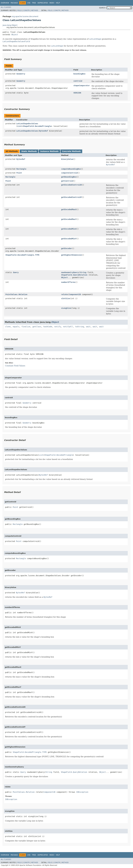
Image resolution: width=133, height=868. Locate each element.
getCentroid (67, 181)
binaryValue (67, 159)
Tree (34, 3)
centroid (78, 81)
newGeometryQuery (70, 272)
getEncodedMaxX (69, 209)
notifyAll (68, 327)
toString (80, 327)
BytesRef (44, 131)
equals (16, 327)
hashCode (48, 327)
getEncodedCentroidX (72, 185)
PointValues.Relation (16, 294)
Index (52, 3)
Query (16, 272)
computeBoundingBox (71, 169)
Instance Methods (49, 151)
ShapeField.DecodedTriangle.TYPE (22, 255)
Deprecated (43, 3)
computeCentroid (69, 173)
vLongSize (66, 308)
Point (19, 173)
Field (19, 10)
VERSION (77, 93)
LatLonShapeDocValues (27, 124)
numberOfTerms (68, 282)
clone (8, 327)
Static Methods (29, 151)
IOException (82, 792)
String (83, 272)
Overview (5, 3)
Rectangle (21, 169)
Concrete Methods (71, 151)
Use (29, 3)
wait (88, 327)
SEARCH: (103, 8)
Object (15, 35)
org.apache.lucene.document (25, 16)
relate (64, 294)
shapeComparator (82, 85)
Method (35, 10)
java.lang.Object (10, 25)
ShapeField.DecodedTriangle (37, 126)
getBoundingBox (69, 177)
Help (58, 3)
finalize (26, 327)
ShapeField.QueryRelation (74, 275)
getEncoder (67, 248)
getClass (37, 327)
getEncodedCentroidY (72, 197)
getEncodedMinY (69, 239)
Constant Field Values (15, 366)
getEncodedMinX (69, 229)
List (19, 126)
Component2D (75, 294)
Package (14, 3)
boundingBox (79, 74)
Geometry (21, 74)
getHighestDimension (72, 255)
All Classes (6, 7)
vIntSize (66, 298)
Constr (26, 10)
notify (58, 327)
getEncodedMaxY (69, 219)
